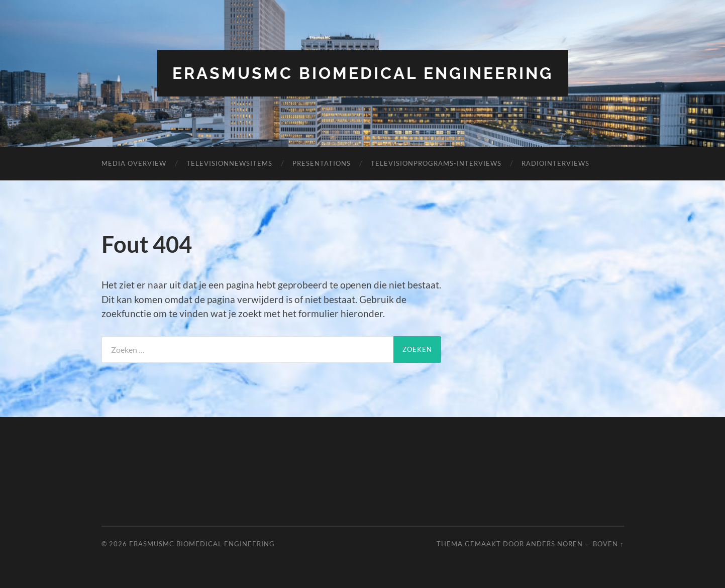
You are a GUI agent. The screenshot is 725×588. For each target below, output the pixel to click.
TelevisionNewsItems (229, 163)
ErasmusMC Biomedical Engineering (363, 73)
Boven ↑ (608, 544)
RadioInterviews (555, 163)
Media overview (134, 163)
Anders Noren (554, 544)
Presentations (322, 163)
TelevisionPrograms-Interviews (436, 163)
